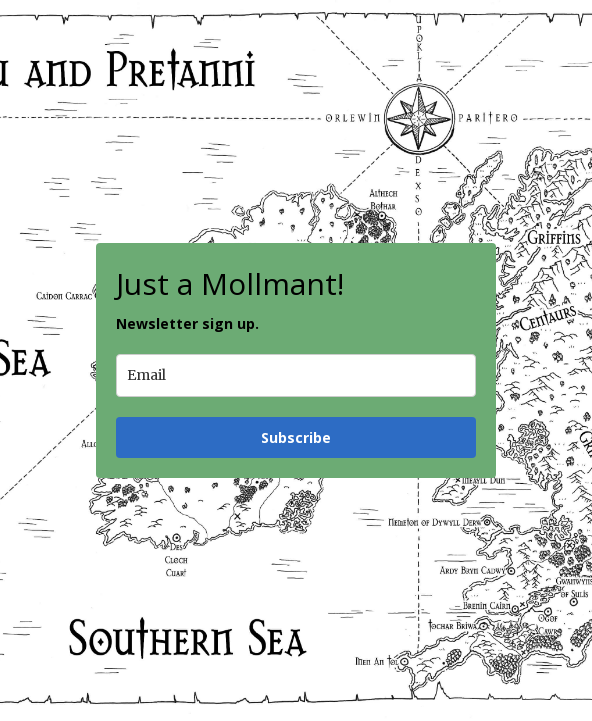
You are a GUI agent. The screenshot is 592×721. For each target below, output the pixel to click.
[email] (296, 375)
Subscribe (296, 437)
